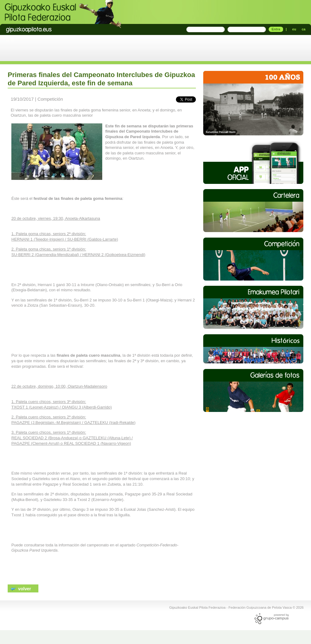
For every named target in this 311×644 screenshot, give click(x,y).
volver (21, 589)
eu (294, 29)
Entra (276, 29)
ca (304, 29)
